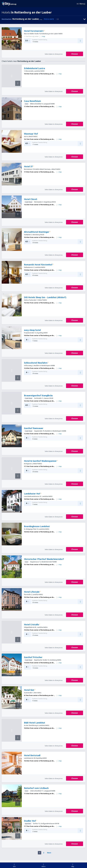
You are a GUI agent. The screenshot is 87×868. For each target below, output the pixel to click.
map (43, 36)
